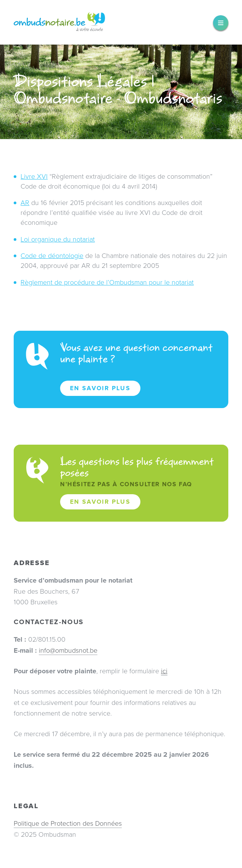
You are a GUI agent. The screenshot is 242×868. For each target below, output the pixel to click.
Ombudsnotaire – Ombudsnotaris (59, 22)
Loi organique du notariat (58, 239)
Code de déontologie (52, 256)
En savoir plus (100, 388)
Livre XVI (34, 176)
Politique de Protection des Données (68, 823)
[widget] (221, 23)
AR (25, 203)
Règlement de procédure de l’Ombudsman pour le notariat (107, 282)
